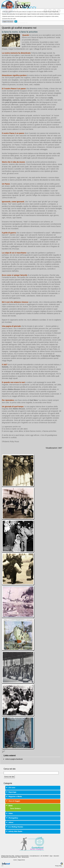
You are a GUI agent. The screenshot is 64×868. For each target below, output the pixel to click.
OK (16, 21)
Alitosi (11, 822)
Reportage (12, 792)
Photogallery (13, 818)
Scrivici (15, 860)
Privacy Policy (58, 866)
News (11, 805)
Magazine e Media (15, 796)
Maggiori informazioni (8, 21)
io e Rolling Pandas (16, 827)
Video (11, 813)
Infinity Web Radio (15, 831)
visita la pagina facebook (14, 759)
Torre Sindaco (15, 808)
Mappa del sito (21, 860)
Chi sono (12, 788)
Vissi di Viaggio (14, 801)
